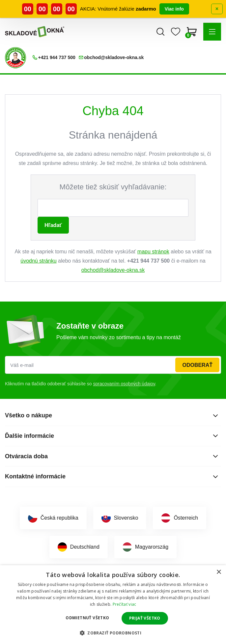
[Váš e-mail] (113, 365)
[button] (212, 32)
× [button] (219, 572)
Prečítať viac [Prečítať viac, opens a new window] (125, 604)
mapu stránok (153, 252)
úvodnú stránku (38, 261)
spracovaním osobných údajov (124, 384)
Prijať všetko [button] (145, 618)
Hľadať (53, 225)
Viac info (174, 9)
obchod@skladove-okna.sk (113, 270)
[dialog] (113, 605)
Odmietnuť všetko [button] (87, 618)
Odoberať (197, 365)
